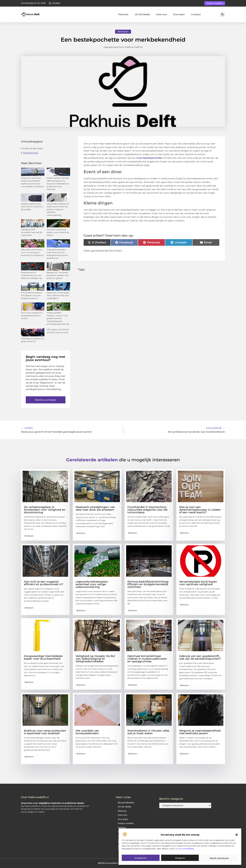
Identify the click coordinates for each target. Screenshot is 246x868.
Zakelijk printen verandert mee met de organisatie (32, 232)
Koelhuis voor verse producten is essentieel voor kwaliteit (45, 732)
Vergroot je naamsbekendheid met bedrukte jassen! (200, 732)
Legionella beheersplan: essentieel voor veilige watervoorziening (92, 584)
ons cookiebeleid (186, 849)
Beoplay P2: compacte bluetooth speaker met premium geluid (58, 275)
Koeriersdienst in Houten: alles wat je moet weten (148, 732)
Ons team (179, 14)
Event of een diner (33, 148)
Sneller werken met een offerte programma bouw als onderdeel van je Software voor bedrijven (58, 184)
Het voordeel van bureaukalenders (87, 732)
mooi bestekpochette (149, 158)
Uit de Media (124, 807)
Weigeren (180, 858)
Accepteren (141, 858)
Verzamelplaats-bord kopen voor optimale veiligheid (198, 583)
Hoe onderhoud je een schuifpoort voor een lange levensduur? (32, 295)
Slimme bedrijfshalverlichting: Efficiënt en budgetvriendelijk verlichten (148, 584)
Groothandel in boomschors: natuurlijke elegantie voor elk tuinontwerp (147, 510)
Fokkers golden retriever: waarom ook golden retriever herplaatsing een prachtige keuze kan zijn (58, 318)
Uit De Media (142, 14)
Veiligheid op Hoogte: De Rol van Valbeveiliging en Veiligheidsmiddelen (95, 659)
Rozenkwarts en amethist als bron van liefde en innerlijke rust (32, 275)
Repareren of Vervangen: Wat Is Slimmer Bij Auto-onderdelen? (58, 295)
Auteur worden (126, 823)
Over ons (161, 14)
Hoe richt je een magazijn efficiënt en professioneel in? (44, 583)
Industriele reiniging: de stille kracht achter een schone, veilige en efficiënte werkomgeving (58, 209)
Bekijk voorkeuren (219, 858)
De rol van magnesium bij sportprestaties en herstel (32, 316)
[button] (237, 835)
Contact (196, 14)
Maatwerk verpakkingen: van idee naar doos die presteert (95, 508)
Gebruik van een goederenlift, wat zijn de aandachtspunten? (200, 657)
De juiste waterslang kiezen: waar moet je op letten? (58, 232)
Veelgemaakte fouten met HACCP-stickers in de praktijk (32, 207)
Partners (123, 14)
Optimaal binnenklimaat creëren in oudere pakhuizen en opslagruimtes (147, 659)
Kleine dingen (31, 153)
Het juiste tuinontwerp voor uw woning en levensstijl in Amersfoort (32, 252)
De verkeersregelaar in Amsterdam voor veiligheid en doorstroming (45, 510)
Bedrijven (123, 32)
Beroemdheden (126, 803)
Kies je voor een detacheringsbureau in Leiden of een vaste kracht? (200, 510)
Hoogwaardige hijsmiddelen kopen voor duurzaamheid (43, 657)
